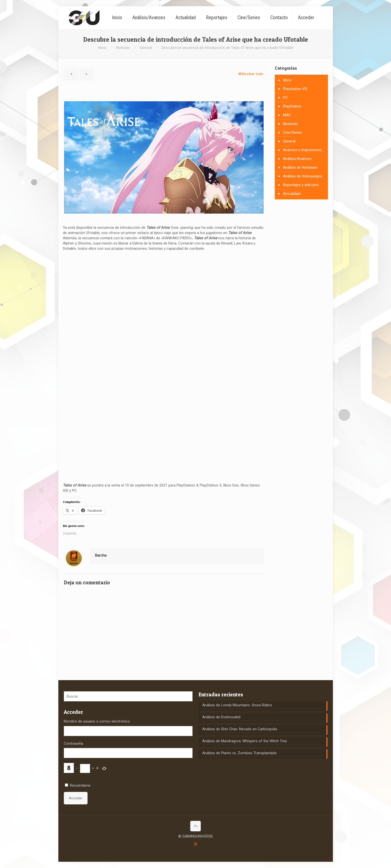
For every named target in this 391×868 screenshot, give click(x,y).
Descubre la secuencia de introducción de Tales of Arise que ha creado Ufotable (227, 48)
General (146, 48)
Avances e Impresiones (302, 150)
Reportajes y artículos (301, 185)
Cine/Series (293, 132)
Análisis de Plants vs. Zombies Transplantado (240, 753)
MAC (287, 115)
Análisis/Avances (297, 159)
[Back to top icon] (195, 826)
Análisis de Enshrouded (221, 717)
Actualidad (292, 194)
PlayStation (292, 106)
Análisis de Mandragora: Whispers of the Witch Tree (245, 741)
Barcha (101, 555)
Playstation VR (295, 89)
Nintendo (290, 124)
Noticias (123, 48)
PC (285, 98)
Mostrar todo (251, 74)
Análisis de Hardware (300, 167)
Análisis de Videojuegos (303, 176)
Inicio (102, 48)
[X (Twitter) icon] (196, 844)
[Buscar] (128, 696)
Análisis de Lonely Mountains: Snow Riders (237, 705)
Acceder (76, 798)
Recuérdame (80, 785)
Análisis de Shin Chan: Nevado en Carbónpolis (240, 729)
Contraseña (73, 744)
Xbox (287, 80)
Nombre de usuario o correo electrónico (97, 721)
